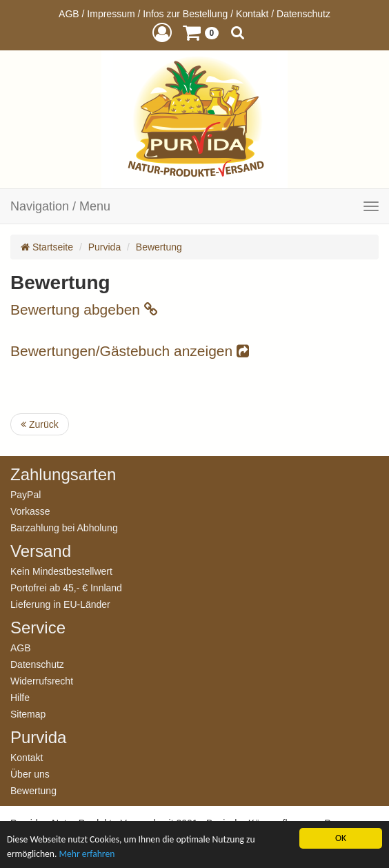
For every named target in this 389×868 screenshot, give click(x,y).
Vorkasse (30, 511)
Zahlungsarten (63, 475)
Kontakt (252, 14)
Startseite (47, 247)
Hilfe (20, 697)
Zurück (40, 424)
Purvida (104, 247)
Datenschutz (303, 14)
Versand (41, 551)
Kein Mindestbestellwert (61, 571)
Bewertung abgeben (84, 309)
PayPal (26, 494)
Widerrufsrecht (42, 681)
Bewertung (159, 247)
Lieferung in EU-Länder (60, 604)
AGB (69, 14)
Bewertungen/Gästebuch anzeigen (130, 351)
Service (38, 628)
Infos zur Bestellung (185, 14)
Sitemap (28, 714)
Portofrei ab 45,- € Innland (66, 588)
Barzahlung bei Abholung (64, 527)
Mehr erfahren (87, 854)
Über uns (30, 774)
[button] (162, 32)
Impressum (111, 14)
